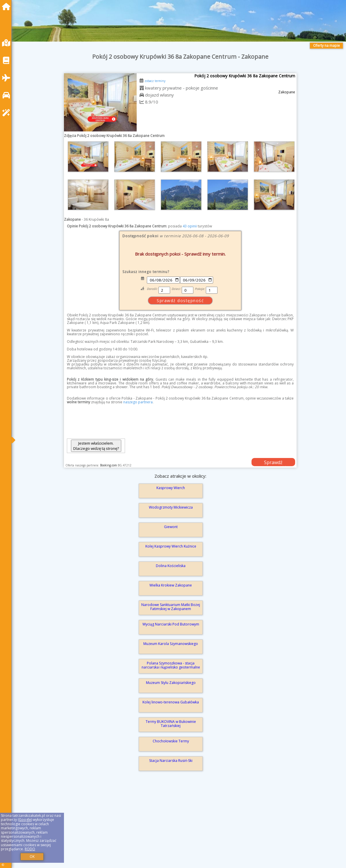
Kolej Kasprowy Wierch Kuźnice (171, 546)
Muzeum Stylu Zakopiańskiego (171, 683)
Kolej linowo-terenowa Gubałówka (171, 702)
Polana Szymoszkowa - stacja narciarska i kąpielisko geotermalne (171, 665)
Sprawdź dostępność (273, 463)
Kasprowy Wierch (171, 488)
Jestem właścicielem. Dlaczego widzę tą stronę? (96, 446)
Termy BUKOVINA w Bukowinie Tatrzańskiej (171, 724)
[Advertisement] (180, 828)
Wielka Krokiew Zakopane (171, 585)
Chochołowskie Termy (171, 741)
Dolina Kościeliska (171, 566)
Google (25, 820)
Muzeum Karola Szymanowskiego (171, 644)
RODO (30, 849)
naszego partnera (138, 402)
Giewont (171, 527)
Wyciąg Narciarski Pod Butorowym (171, 624)
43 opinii (190, 226)
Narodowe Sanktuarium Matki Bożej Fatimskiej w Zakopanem (171, 607)
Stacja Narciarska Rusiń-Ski (171, 761)
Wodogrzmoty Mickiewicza (171, 507)
